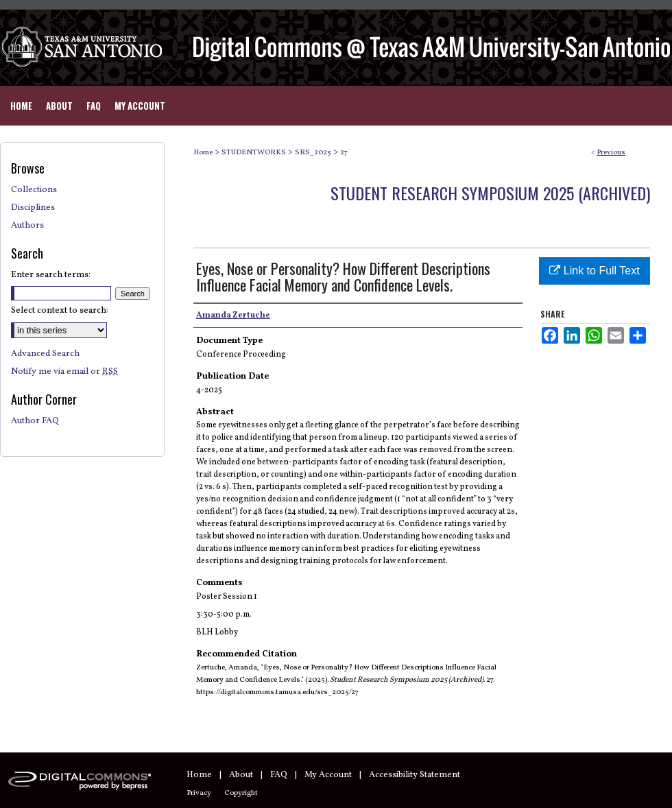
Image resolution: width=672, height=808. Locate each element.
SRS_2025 (313, 153)
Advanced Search (45, 354)
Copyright (241, 793)
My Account (328, 775)
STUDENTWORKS (254, 153)
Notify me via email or (64, 372)
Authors (27, 226)
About (241, 775)
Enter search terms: (51, 275)
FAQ (279, 775)
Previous (611, 153)
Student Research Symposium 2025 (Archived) (490, 193)
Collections (34, 190)
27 (344, 153)
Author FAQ (35, 421)
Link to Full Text (594, 271)
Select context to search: (60, 311)
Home (203, 153)
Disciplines (33, 208)
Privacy (199, 793)
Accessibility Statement (415, 775)
